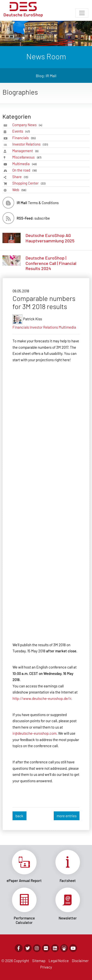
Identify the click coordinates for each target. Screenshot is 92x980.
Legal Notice (59, 961)
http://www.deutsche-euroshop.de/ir (42, 698)
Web (20, 190)
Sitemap (39, 961)
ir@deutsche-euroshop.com (34, 733)
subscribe (33, 218)
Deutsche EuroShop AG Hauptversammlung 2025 (50, 238)
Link (24, 866)
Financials (25, 138)
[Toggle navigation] (82, 13)
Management (26, 151)
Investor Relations (31, 144)
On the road (25, 170)
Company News (28, 125)
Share (21, 177)
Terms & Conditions (38, 203)
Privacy (46, 967)
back (19, 816)
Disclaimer (80, 961)
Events (22, 131)
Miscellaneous (28, 157)
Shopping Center (30, 183)
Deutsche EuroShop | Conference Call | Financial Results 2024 (51, 263)
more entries (67, 816)
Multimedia (25, 164)
